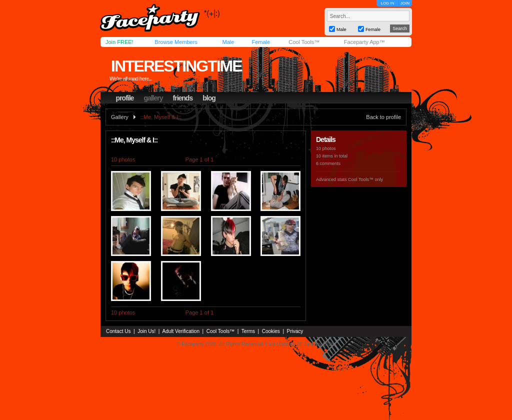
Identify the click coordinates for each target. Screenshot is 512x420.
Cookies (271, 331)
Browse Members (176, 42)
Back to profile (383, 117)
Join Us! (146, 331)
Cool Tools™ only (365, 179)
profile (125, 98)
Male (228, 42)
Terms (248, 331)
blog (209, 98)
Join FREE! (119, 42)
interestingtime (176, 66)
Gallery (120, 117)
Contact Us (118, 331)
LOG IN (387, 3)
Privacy (295, 331)
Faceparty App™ (364, 42)
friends (183, 98)
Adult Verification (181, 331)
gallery (153, 98)
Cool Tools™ (304, 42)
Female (261, 42)
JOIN (405, 3)
